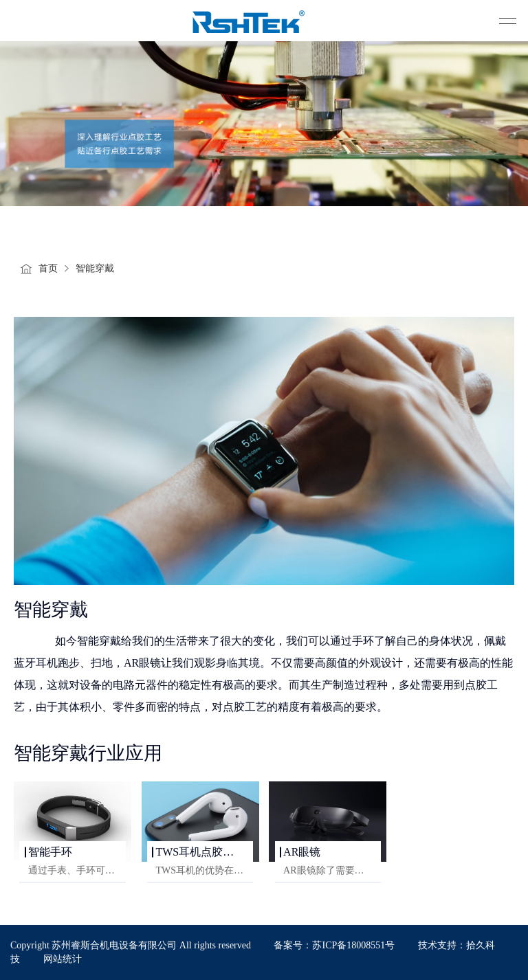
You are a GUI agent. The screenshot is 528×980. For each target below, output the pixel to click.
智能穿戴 (95, 268)
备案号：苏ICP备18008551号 (334, 945)
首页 (48, 268)
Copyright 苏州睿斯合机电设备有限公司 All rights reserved (132, 945)
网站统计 (63, 959)
